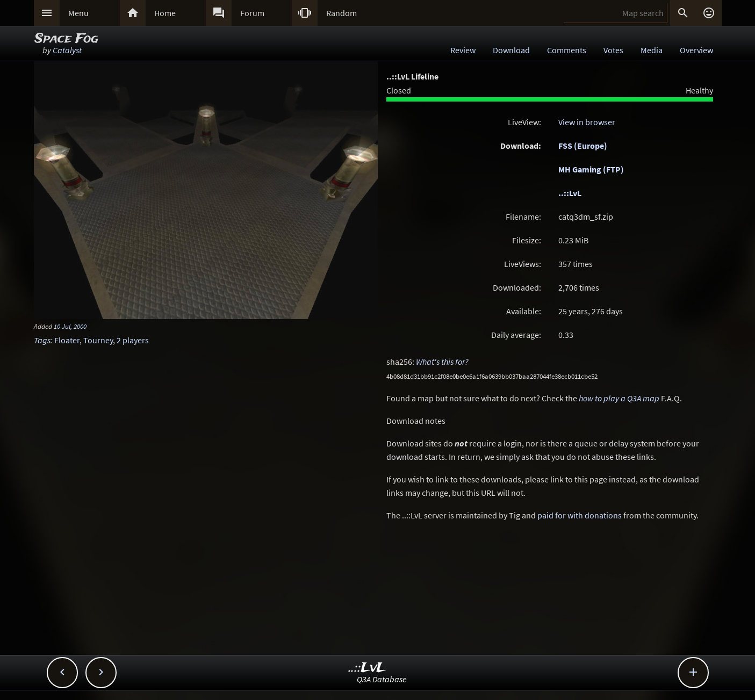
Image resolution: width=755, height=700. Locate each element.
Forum (252, 13)
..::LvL (570, 193)
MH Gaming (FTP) (591, 169)
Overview (696, 50)
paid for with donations (580, 515)
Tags (42, 340)
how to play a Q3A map (619, 398)
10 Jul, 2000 (70, 326)
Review (463, 50)
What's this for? (442, 362)
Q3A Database (382, 679)
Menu (78, 13)
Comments (567, 50)
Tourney (98, 340)
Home (165, 13)
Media (652, 50)
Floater (67, 340)
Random (341, 13)
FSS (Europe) (583, 146)
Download (511, 50)
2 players (133, 340)
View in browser (587, 122)
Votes (613, 50)
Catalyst (67, 50)
